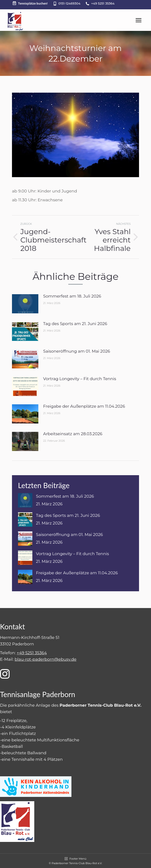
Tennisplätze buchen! (30, 3)
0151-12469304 (70, 3)
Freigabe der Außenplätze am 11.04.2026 (84, 406)
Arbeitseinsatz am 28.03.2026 (73, 434)
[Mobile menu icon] (139, 20)
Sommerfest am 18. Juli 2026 (72, 296)
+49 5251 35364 (103, 3)
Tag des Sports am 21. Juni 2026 (75, 324)
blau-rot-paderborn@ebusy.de (46, 659)
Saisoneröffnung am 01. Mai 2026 (77, 351)
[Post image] (25, 304)
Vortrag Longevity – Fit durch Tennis (80, 379)
